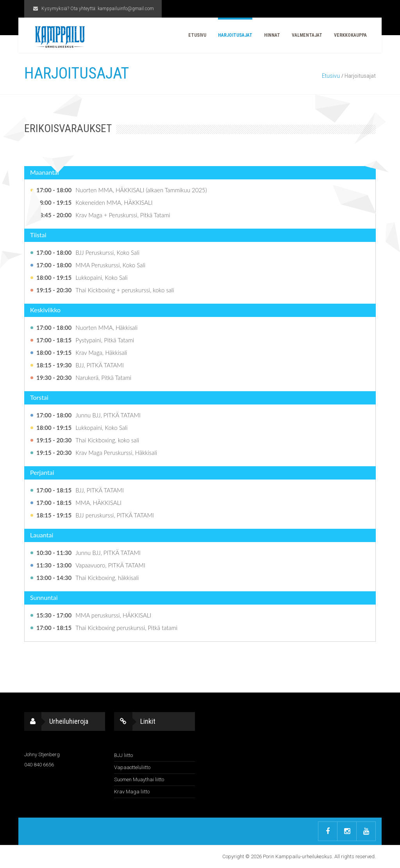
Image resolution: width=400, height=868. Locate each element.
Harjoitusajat (235, 35)
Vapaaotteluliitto (132, 767)
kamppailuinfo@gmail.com (126, 9)
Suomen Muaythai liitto (139, 779)
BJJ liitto (123, 755)
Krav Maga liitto (132, 792)
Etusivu (197, 35)
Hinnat (272, 35)
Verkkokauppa (350, 35)
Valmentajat (307, 35)
